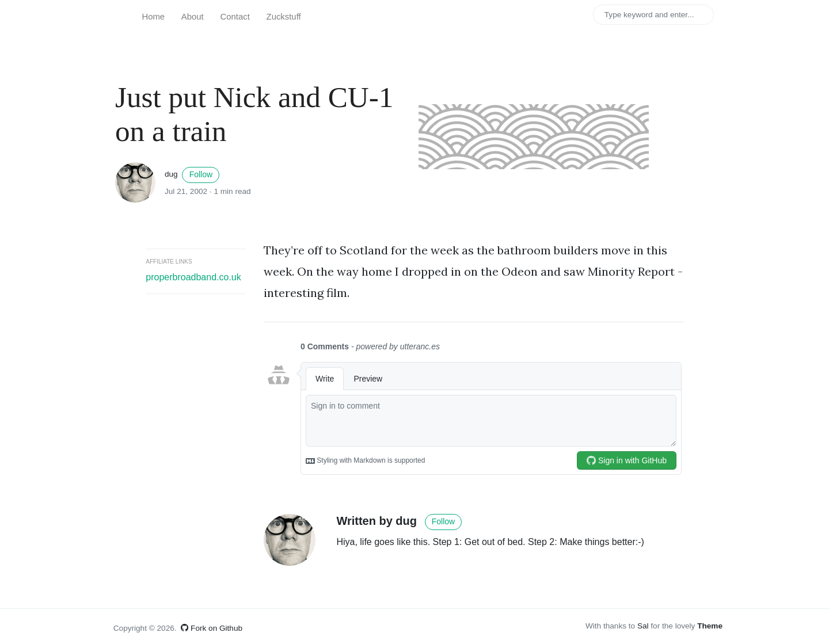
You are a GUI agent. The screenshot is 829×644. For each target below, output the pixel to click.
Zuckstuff (284, 17)
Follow (201, 174)
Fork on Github (212, 628)
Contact (235, 17)
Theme (710, 626)
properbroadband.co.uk (193, 277)
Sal (643, 626)
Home (153, 17)
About (193, 17)
